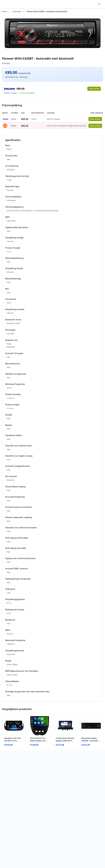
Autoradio (17, 11)
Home (5, 11)
